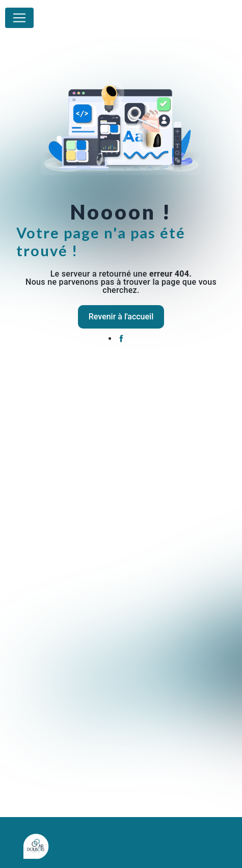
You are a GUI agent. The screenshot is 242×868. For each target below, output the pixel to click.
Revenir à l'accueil (121, 317)
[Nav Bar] (19, 18)
